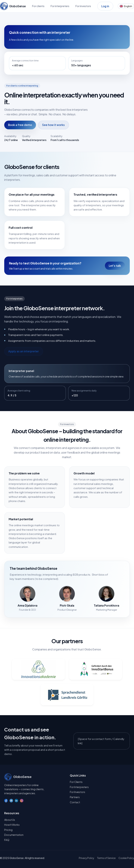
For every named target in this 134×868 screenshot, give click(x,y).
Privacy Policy (86, 858)
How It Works (12, 825)
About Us (10, 820)
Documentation (14, 835)
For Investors (77, 792)
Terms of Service (106, 858)
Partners (75, 797)
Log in (105, 6)
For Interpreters (79, 787)
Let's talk (115, 266)
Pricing (8, 830)
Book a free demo (20, 125)
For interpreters (60, 6)
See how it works (53, 125)
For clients (38, 6)
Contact (75, 802)
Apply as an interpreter (24, 351)
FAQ (7, 840)
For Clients (76, 782)
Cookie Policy (126, 858)
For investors (83, 6)
